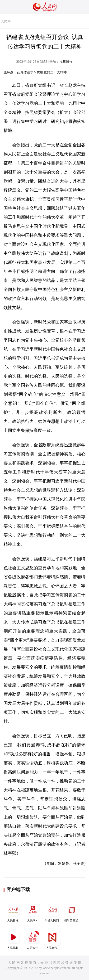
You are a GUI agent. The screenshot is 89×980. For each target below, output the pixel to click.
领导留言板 (72, 912)
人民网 (6, 21)
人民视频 (13, 939)
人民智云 (33, 939)
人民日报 (13, 912)
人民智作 (52, 939)
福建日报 (66, 62)
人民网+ (33, 912)
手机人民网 (52, 912)
